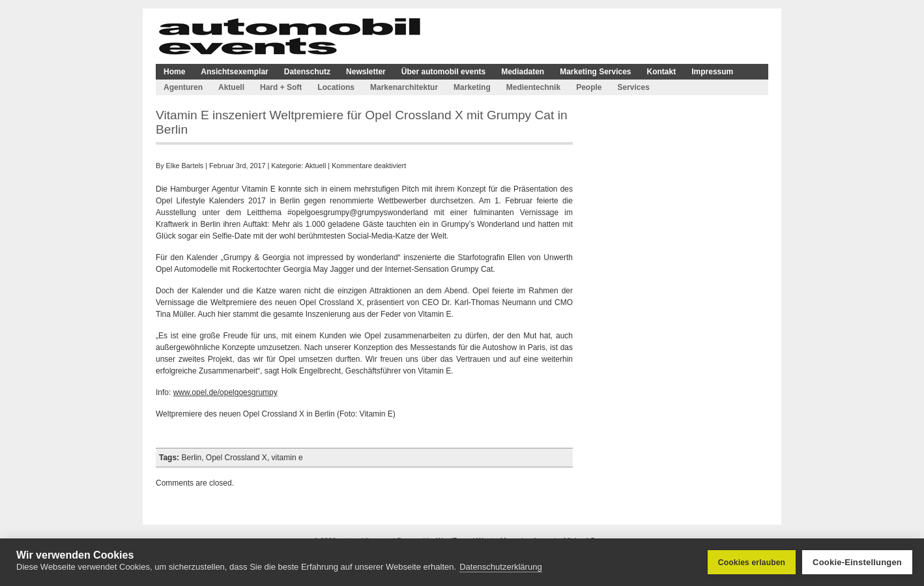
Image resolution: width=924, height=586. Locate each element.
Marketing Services (595, 72)
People (589, 87)
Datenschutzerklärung (500, 567)
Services (633, 87)
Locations (336, 87)
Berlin (191, 458)
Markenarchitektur (404, 87)
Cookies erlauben (752, 563)
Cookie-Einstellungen (857, 562)
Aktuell (231, 87)
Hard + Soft (281, 87)
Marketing (472, 87)
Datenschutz (307, 72)
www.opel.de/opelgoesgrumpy (225, 392)
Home (174, 72)
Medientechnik (533, 87)
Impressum (712, 72)
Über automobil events (443, 72)
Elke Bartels (185, 166)
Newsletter (366, 72)
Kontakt (662, 72)
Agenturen (183, 87)
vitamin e (287, 458)
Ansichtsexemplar (234, 72)
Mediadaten (523, 72)
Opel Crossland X (237, 458)
